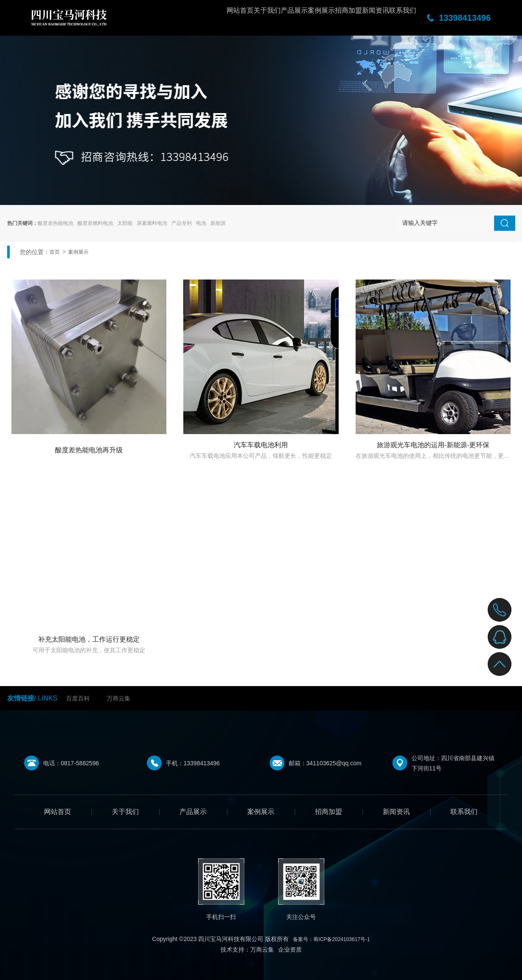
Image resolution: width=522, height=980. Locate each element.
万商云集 (119, 698)
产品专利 (182, 223)
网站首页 (141, 18)
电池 (201, 223)
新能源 (218, 223)
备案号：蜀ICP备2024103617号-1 (331, 939)
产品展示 (226, 18)
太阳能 (125, 223)
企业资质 (290, 950)
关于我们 (183, 18)
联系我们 (395, 18)
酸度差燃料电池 (95, 223)
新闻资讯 (353, 18)
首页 (55, 252)
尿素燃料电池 (152, 223)
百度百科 (78, 698)
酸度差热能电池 (55, 223)
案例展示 (268, 18)
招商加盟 (310, 18)
